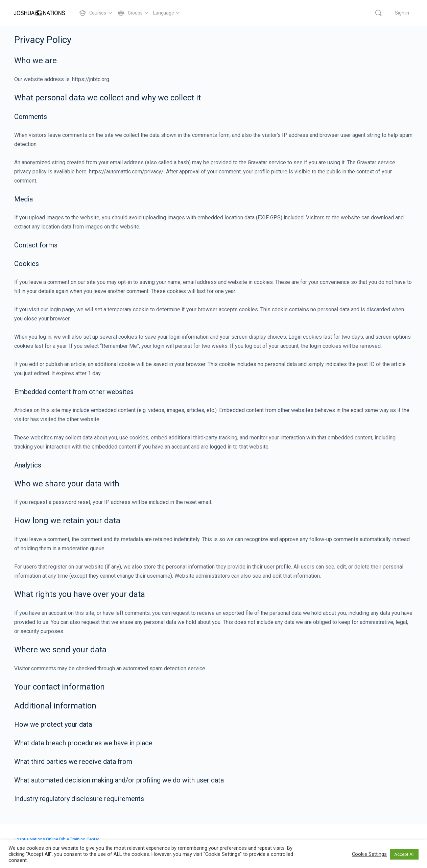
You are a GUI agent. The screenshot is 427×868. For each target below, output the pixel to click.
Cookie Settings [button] (369, 854)
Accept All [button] (404, 854)
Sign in (402, 13)
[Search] (378, 13)
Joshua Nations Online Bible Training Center (57, 839)
